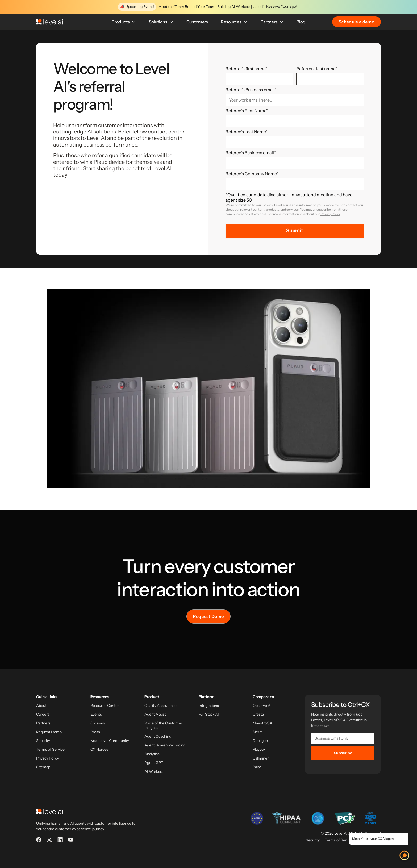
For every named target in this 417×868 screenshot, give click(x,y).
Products (124, 22)
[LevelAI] (49, 22)
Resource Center (105, 706)
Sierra (258, 732)
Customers (197, 22)
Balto (257, 767)
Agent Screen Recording (165, 745)
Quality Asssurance (160, 706)
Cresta (258, 714)
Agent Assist (155, 714)
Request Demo (209, 616)
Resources (234, 22)
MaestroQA (262, 723)
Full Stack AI (209, 714)
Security (43, 741)
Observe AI (262, 706)
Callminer (261, 758)
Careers (43, 714)
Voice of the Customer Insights (163, 725)
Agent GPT (154, 763)
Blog (301, 22)
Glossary (98, 723)
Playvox (259, 750)
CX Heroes (99, 750)
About (41, 706)
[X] (49, 840)
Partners (272, 22)
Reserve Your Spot (282, 7)
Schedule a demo (356, 22)
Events (96, 714)
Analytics (152, 754)
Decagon (260, 741)
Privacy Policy (330, 214)
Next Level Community (110, 741)
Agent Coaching (158, 736)
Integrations (209, 706)
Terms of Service (50, 750)
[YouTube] (71, 840)
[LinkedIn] (60, 840)
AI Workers (154, 772)
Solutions (161, 22)
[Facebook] (39, 840)
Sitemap (43, 767)
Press (95, 732)
